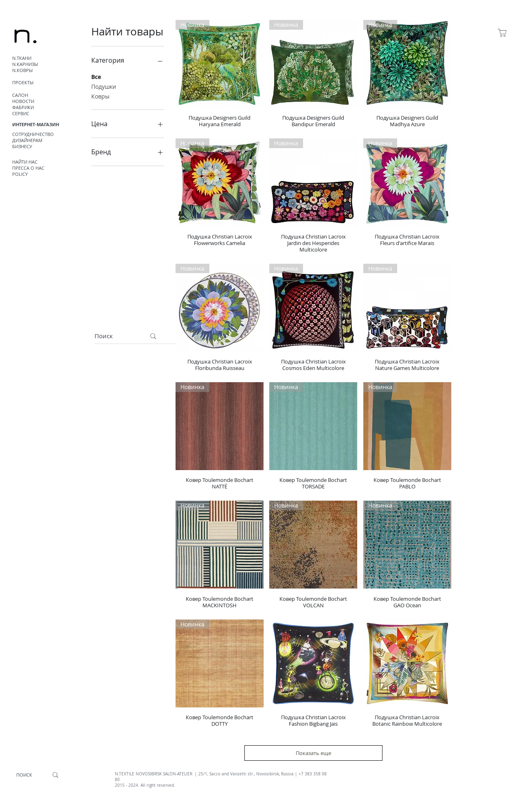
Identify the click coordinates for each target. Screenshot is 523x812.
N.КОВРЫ (22, 70)
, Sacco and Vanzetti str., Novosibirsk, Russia (251, 774)
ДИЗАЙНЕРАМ (27, 140)
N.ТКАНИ (22, 58)
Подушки (104, 86)
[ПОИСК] (24, 775)
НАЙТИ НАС (25, 162)
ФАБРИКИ (23, 107)
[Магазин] (502, 33)
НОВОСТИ (23, 101)
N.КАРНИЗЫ (25, 64)
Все (96, 76)
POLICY (20, 174)
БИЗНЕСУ (22, 146)
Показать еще (313, 753)
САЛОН (20, 95)
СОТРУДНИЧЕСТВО (33, 134)
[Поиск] (114, 336)
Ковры (100, 96)
